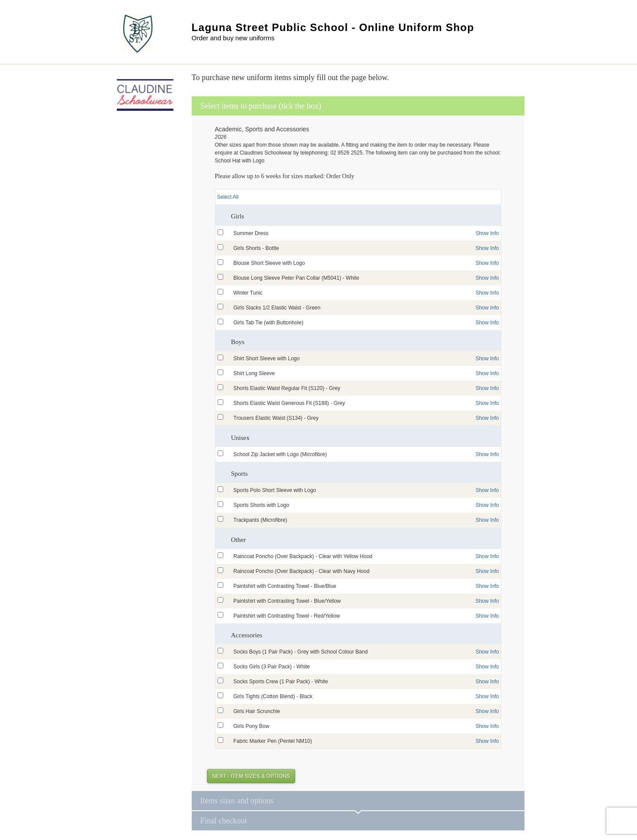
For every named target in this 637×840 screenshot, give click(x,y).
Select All (228, 197)
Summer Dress (251, 233)
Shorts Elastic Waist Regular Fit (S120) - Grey (287, 388)
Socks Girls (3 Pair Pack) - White (272, 667)
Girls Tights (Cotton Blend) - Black (273, 696)
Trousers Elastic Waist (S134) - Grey (276, 418)
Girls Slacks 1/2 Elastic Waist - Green (277, 308)
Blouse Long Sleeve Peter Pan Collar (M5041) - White (296, 278)
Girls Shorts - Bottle (256, 248)
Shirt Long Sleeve (254, 373)
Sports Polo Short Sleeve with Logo (275, 490)
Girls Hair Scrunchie (257, 711)
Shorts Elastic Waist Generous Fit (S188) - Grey (289, 403)
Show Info (487, 233)
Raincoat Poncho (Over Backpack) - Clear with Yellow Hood (303, 556)
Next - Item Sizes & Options (251, 776)
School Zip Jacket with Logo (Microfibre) (280, 454)
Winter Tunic (248, 293)
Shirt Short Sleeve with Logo (266, 358)
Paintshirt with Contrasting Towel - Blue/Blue (285, 586)
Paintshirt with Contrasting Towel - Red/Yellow (287, 616)
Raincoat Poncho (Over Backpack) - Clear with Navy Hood (301, 571)
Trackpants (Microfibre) (260, 520)
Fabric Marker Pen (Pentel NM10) (273, 741)
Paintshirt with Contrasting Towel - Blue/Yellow (287, 601)
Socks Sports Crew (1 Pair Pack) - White (281, 682)
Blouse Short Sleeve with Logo (269, 263)
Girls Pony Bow (251, 726)
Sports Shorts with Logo (261, 505)
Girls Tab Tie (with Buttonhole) (268, 323)
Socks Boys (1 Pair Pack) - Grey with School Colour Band (301, 652)
